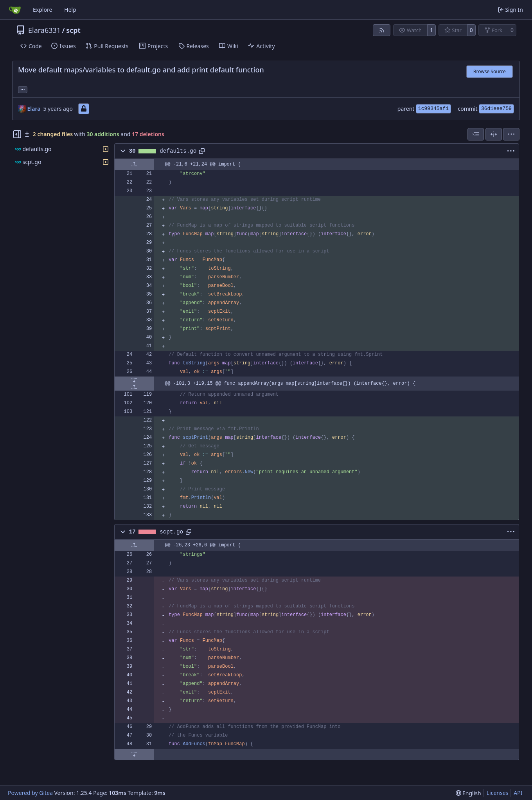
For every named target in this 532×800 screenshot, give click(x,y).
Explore (42, 10)
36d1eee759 (496, 109)
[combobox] (476, 134)
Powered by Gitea (30, 793)
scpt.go (171, 532)
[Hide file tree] (17, 134)
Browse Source (490, 71)
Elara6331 (44, 30)
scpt (73, 30)
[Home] (15, 10)
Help (70, 10)
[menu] (511, 134)
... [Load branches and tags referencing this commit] (23, 89)
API (518, 793)
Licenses (498, 793)
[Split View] (494, 134)
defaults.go (178, 151)
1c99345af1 (433, 109)
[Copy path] (202, 151)
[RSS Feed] (382, 30)
